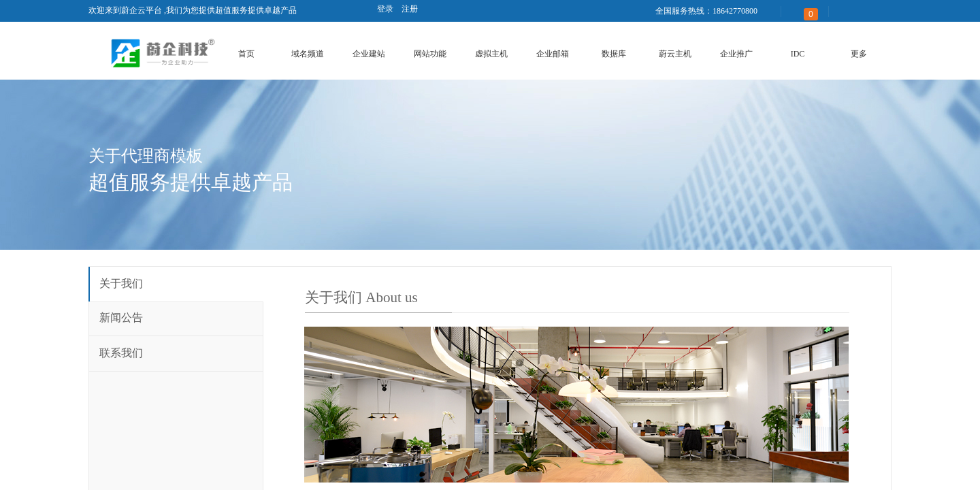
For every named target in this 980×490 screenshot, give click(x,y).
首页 (246, 54)
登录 (385, 9)
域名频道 (308, 54)
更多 (859, 54)
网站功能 (430, 54)
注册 (410, 9)
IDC (798, 54)
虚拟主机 (491, 54)
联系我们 (121, 353)
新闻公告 (121, 317)
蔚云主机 (675, 54)
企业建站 (369, 54)
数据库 (614, 54)
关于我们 (121, 283)
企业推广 (736, 54)
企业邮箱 (553, 54)
